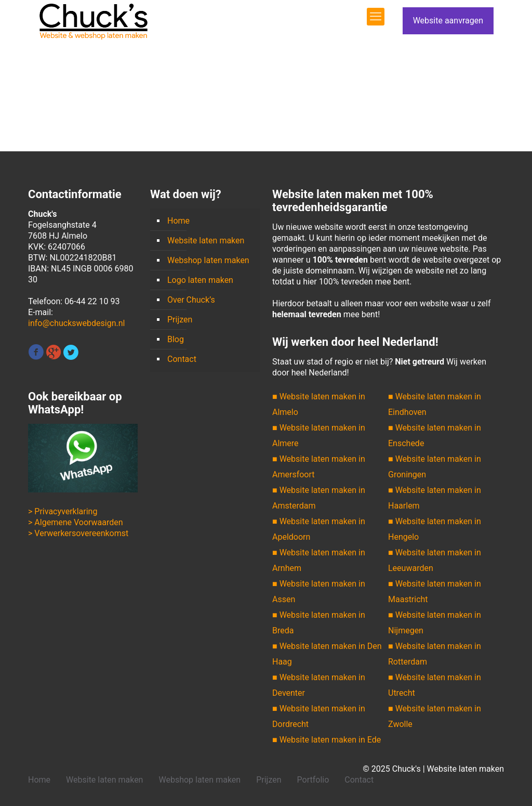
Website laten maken (206, 240)
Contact (182, 359)
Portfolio (313, 780)
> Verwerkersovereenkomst (78, 533)
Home (178, 221)
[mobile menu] (376, 17)
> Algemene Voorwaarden (76, 522)
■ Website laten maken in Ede (327, 740)
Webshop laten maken (208, 260)
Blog (176, 339)
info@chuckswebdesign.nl (76, 323)
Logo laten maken (200, 280)
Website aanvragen (448, 21)
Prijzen (180, 320)
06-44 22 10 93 (92, 301)
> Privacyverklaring (63, 511)
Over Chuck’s (191, 300)
